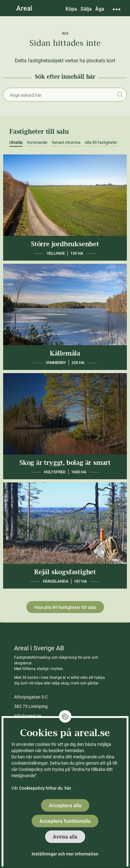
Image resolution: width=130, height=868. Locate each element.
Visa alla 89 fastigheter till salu (65, 607)
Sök (120, 95)
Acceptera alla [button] (65, 806)
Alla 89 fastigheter (101, 142)
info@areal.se (28, 716)
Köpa (71, 9)
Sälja (86, 9)
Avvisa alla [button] (65, 837)
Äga (100, 9)
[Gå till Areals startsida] (24, 8)
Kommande (37, 142)
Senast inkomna (66, 142)
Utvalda (16, 142)
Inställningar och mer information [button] (65, 854)
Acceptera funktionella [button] (65, 821)
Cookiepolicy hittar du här (45, 788)
